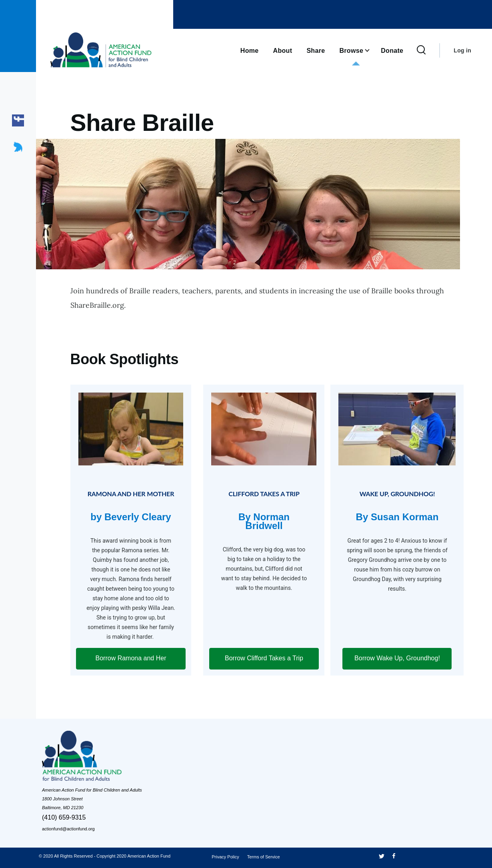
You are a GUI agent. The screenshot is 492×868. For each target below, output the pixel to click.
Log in (462, 50)
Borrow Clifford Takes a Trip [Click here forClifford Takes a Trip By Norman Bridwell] (264, 658)
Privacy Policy (225, 857)
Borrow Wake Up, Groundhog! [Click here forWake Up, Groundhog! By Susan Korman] (397, 658)
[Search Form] (421, 50)
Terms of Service (264, 857)
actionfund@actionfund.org (68, 829)
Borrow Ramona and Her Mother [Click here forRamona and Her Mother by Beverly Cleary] (131, 662)
